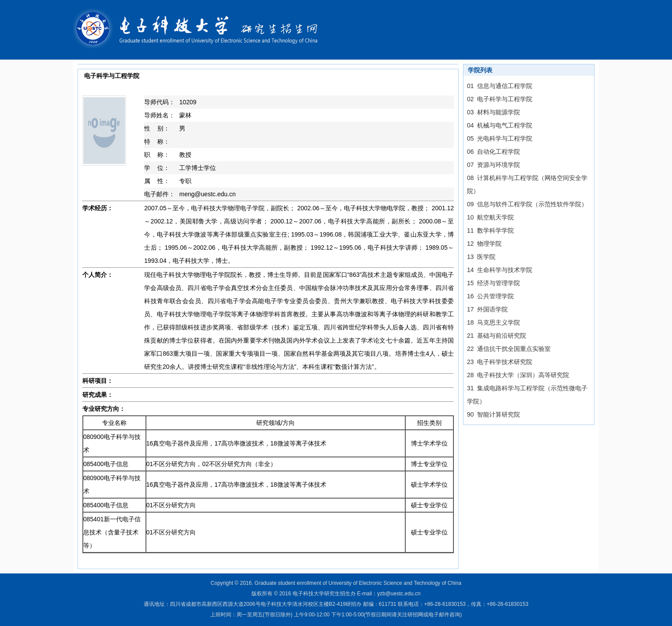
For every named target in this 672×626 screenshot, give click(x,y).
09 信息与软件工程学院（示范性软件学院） (527, 204)
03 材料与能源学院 (493, 112)
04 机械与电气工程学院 (500, 125)
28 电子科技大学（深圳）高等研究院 (518, 375)
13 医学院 (481, 257)
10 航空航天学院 (490, 217)
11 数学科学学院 (490, 230)
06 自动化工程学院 (493, 152)
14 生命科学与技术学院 (500, 270)
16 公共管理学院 (490, 296)
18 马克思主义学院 (493, 322)
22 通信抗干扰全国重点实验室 (509, 349)
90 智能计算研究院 (493, 414)
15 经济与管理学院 (493, 283)
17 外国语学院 (487, 309)
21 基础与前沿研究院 (497, 336)
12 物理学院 (484, 244)
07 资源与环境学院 (493, 165)
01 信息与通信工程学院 (500, 86)
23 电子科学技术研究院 (500, 362)
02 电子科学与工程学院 (500, 99)
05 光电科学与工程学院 (500, 138)
